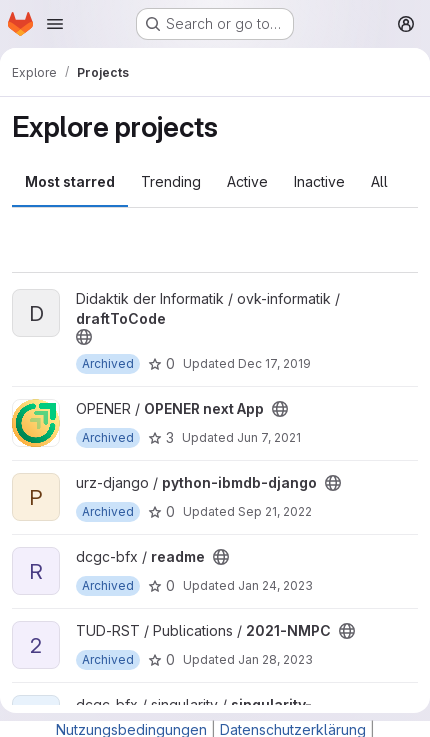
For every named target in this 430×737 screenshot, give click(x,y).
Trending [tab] (171, 181)
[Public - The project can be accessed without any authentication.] (84, 337)
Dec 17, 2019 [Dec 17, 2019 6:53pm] (274, 363)
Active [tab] (247, 181)
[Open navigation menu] (55, 24)
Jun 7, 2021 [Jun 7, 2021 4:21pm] (269, 437)
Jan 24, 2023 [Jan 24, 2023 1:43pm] (275, 585)
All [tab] (379, 181)
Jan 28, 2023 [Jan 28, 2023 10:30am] (275, 659)
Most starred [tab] (70, 181)
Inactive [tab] (319, 181)
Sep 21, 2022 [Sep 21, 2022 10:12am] (275, 511)
